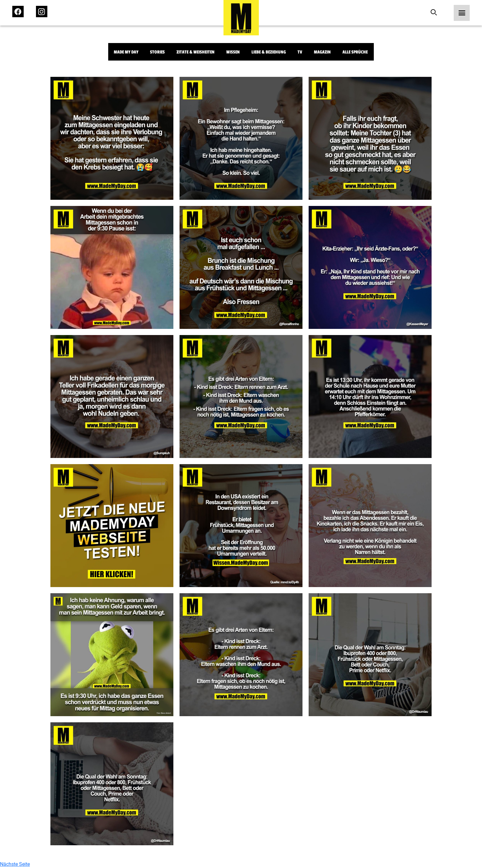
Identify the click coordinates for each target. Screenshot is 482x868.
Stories (157, 52)
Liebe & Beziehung (269, 52)
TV (300, 52)
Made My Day (126, 52)
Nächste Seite (15, 864)
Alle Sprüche (355, 52)
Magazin (322, 52)
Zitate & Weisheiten (196, 52)
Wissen (233, 52)
